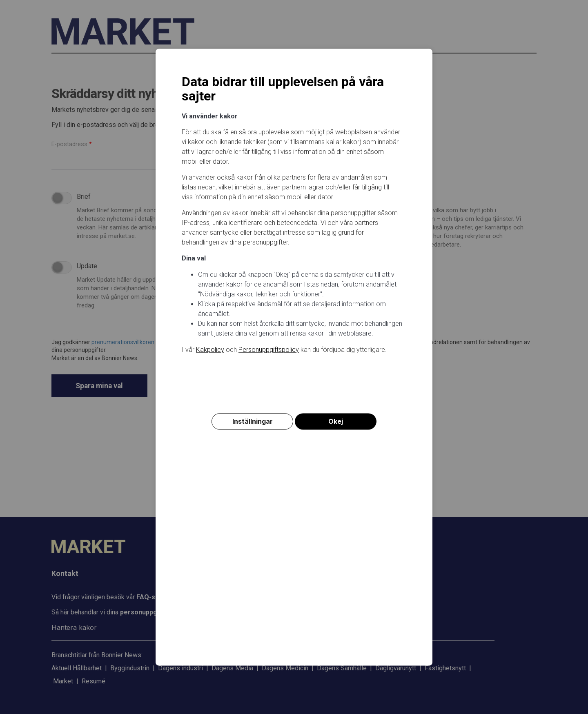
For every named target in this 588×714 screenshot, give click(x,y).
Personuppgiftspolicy (269, 350)
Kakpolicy (210, 350)
